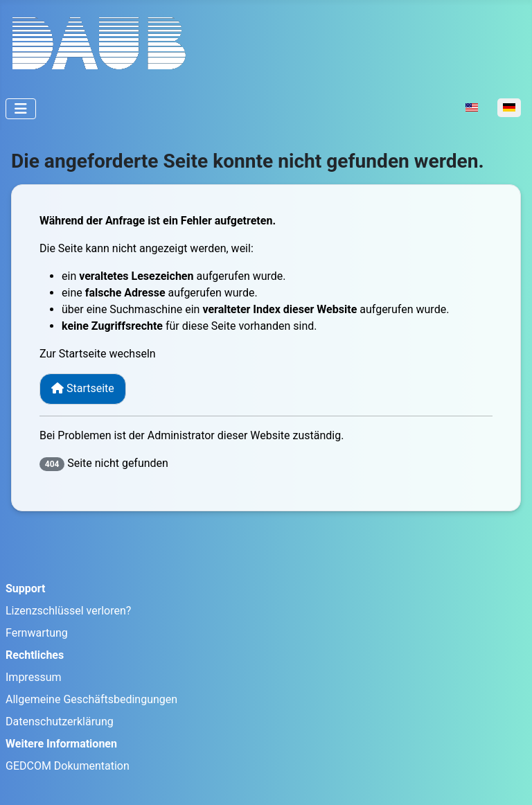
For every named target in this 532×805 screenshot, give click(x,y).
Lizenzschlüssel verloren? (68, 611)
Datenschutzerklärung (60, 722)
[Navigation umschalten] (21, 109)
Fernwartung (37, 633)
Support (26, 589)
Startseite (83, 388)
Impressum (34, 677)
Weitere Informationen (61, 744)
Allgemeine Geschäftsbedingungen (91, 699)
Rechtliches (35, 655)
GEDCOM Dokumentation (68, 766)
